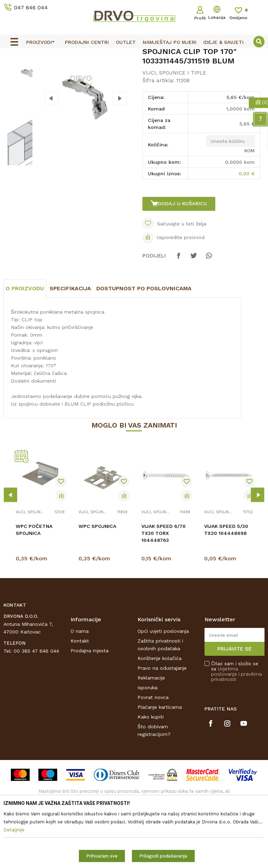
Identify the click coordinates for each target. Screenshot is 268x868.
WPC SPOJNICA (97, 591)
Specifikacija (70, 353)
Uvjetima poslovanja (225, 736)
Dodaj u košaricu (183, 259)
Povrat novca (153, 762)
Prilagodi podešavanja (163, 856)
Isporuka (147, 752)
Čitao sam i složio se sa (236, 736)
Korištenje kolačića (159, 723)
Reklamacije (151, 742)
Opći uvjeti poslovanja (163, 696)
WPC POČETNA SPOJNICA (34, 594)
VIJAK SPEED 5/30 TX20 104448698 (226, 594)
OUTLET (133, 55)
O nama (80, 696)
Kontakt (80, 705)
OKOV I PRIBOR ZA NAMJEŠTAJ (64, 70)
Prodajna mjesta (90, 715)
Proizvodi (14, 70)
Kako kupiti (151, 781)
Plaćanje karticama (160, 771)
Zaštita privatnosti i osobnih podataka (160, 709)
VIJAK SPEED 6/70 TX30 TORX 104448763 (163, 598)
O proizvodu (25, 353)
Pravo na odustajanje (162, 732)
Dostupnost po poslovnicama (144, 353)
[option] (134, 55)
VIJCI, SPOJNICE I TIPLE (132, 70)
